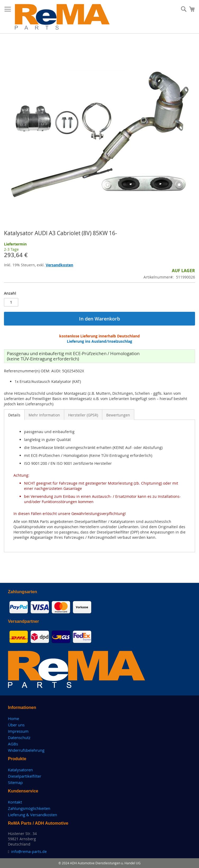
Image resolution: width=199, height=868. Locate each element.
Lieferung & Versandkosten (33, 815)
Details (14, 415)
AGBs (13, 744)
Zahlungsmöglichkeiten (29, 808)
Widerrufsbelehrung (26, 750)
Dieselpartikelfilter (25, 776)
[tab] (14, 415)
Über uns (16, 725)
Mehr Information (44, 415)
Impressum (18, 731)
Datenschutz (19, 737)
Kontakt (15, 802)
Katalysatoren (20, 770)
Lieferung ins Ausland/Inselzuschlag (99, 341)
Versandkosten (59, 265)
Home (13, 718)
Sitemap (15, 782)
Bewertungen (118, 415)
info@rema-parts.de (29, 851)
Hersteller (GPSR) (83, 415)
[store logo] (62, 17)
